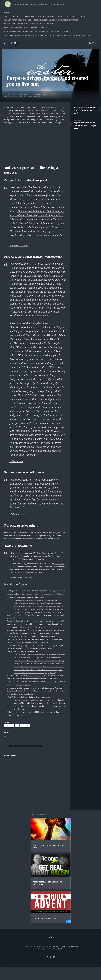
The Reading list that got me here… (74, 35)
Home (7, 12)
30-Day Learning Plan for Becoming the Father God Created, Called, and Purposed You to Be (46, 16)
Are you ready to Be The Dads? (18, 20)
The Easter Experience (35, 759)
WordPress (49, 962)
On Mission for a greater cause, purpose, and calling (28, 31)
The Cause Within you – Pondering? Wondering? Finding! (30, 35)
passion (17, 759)
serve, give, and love (53, 695)
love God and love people (36, 689)
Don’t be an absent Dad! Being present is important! (28, 28)
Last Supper (41, 601)
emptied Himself (24, 484)
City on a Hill (60, 568)
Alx (61, 962)
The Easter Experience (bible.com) (23, 581)
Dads (34, 855)
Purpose (24, 759)
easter (11, 759)
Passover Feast (37, 268)
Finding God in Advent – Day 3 (46, 932)
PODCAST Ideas (61, 31)
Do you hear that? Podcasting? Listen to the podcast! (29, 24)
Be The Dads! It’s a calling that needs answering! (56, 20)
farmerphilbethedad (14, 96)
